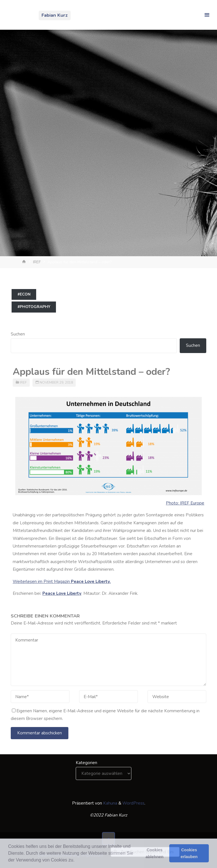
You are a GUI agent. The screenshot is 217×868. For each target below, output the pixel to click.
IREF (37, 262)
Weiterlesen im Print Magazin (62, 581)
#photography (34, 307)
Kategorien (86, 763)
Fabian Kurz (55, 15)
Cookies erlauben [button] (189, 853)
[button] (77, 861)
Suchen (18, 334)
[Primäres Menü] (207, 15)
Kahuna (110, 803)
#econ (24, 294)
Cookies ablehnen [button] (154, 853)
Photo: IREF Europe (185, 503)
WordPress (133, 803)
